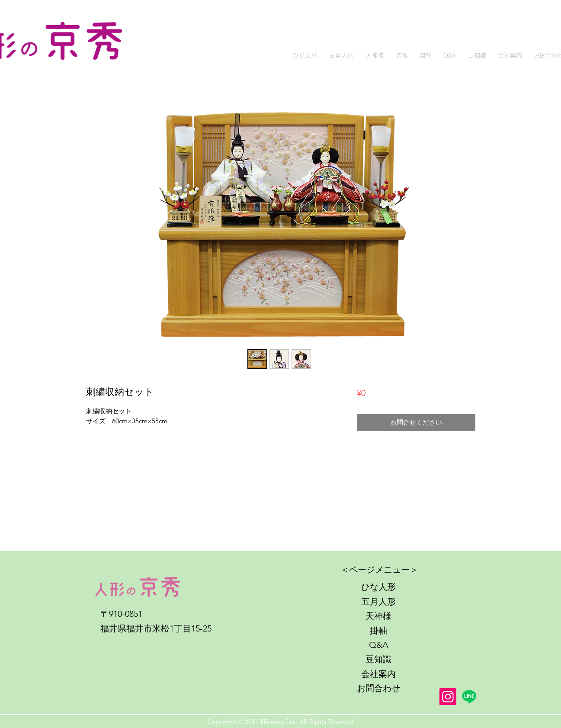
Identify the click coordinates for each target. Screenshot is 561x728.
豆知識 (378, 659)
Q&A (379, 645)
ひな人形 (378, 587)
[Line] (469, 697)
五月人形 (378, 602)
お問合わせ (378, 688)
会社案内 (378, 674)
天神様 (378, 616)
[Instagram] (448, 697)
